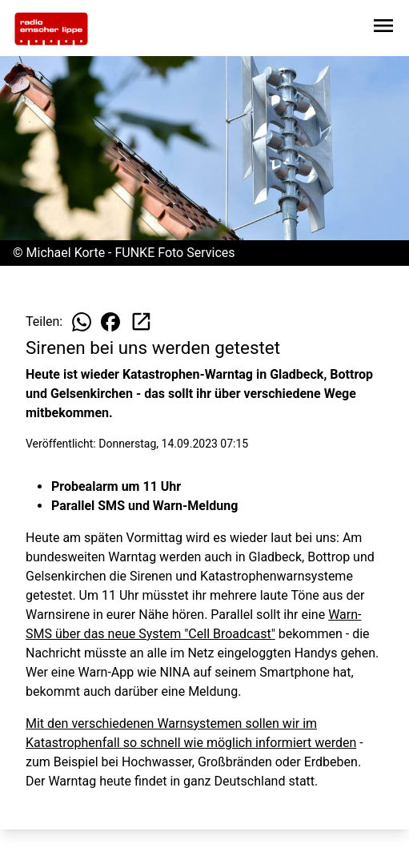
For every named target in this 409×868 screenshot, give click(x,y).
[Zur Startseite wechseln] (51, 29)
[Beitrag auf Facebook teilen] (110, 322)
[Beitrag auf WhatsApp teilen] (82, 322)
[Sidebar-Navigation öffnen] (383, 28)
